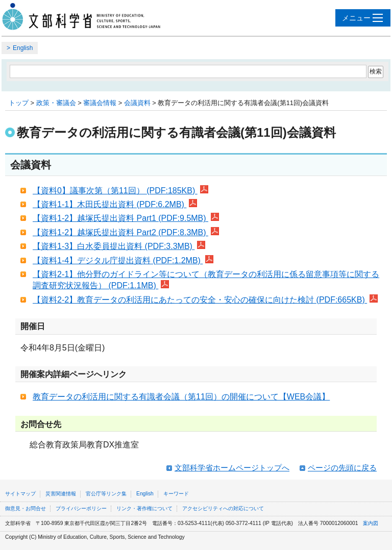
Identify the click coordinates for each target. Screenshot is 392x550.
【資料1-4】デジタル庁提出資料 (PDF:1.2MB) (123, 260)
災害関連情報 (61, 494)
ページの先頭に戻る (342, 468)
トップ (19, 103)
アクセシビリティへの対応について (223, 508)
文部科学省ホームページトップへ (232, 468)
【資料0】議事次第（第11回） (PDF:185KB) (120, 191)
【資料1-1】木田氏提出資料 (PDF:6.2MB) (115, 204)
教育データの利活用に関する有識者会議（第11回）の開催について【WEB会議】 (181, 397)
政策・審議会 (56, 103)
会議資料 (137, 103)
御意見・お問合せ (26, 508)
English (23, 48)
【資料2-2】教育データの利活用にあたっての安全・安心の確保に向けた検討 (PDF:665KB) (205, 300)
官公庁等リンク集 (106, 494)
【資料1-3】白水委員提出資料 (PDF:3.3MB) (119, 246)
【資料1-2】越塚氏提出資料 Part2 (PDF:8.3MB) (126, 232)
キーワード (176, 494)
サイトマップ (20, 494)
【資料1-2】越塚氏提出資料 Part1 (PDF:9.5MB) (126, 218)
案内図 (371, 523)
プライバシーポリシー (81, 508)
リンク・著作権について (144, 508)
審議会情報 (100, 103)
